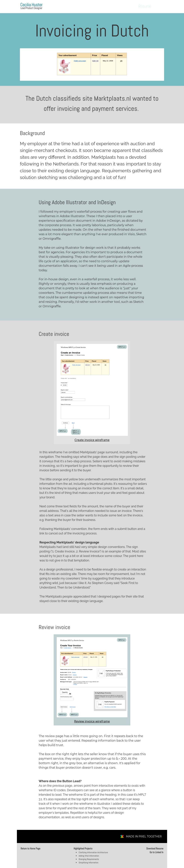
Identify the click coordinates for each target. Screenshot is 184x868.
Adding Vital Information (89, 856)
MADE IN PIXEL (144, 836)
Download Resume (155, 849)
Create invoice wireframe (92, 440)
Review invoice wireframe (92, 721)
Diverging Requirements (89, 859)
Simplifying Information (89, 863)
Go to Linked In (156, 852)
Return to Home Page (31, 849)
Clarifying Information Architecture (93, 852)
